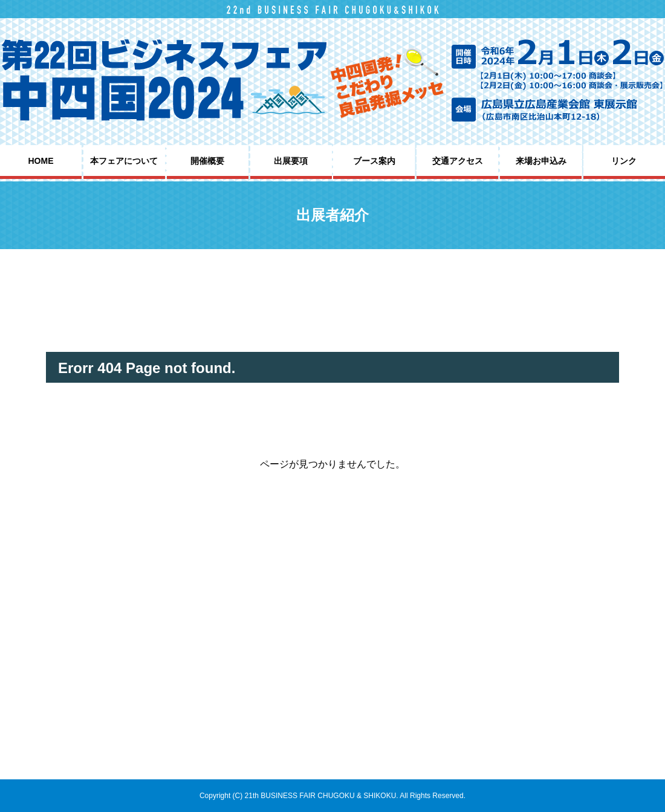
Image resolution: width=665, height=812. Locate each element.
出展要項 (291, 161)
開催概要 (207, 161)
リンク (624, 161)
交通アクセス (458, 161)
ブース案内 (374, 161)
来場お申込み (541, 161)
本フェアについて (124, 161)
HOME (41, 161)
